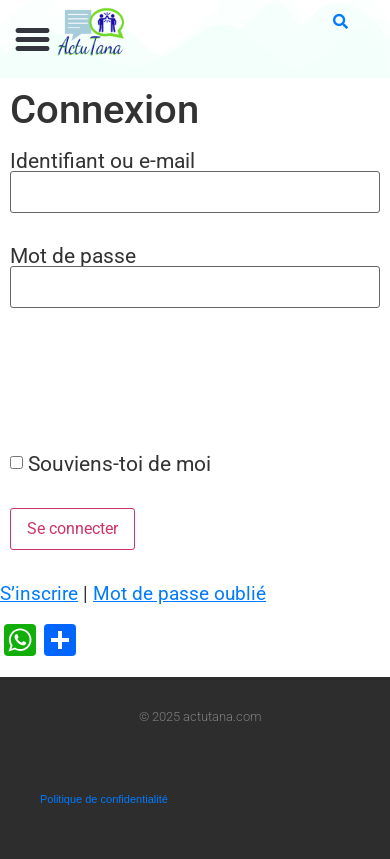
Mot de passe (73, 255)
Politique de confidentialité (104, 799)
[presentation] (152, 379)
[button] (33, 40)
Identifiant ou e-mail (102, 160)
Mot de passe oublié (179, 593)
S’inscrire (39, 593)
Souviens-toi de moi (119, 463)
